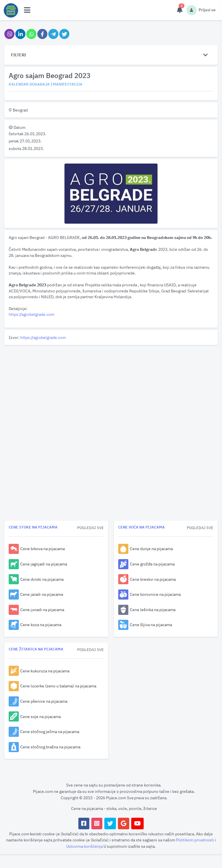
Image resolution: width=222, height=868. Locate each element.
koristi (36, 834)
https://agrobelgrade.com (32, 314)
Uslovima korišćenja (85, 846)
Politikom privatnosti (195, 840)
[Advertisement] (111, 388)
